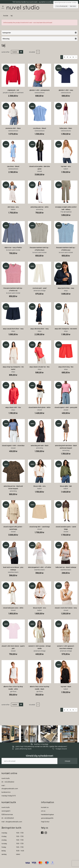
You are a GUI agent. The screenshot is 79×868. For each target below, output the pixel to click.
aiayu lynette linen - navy (66, 288)
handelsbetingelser (47, 815)
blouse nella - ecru (40, 486)
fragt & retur (45, 822)
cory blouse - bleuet (40, 128)
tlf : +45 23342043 (8, 782)
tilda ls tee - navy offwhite (13, 248)
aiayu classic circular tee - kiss (39, 367)
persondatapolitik (47, 818)
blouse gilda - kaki (66, 486)
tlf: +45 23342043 (8, 818)
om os (43, 811)
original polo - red (13, 90)
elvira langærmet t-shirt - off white (40, 567)
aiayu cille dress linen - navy (39, 329)
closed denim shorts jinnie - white (39, 408)
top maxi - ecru (66, 167)
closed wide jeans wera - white (13, 608)
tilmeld (67, 761)
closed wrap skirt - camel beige (40, 527)
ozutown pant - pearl (40, 288)
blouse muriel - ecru (40, 608)
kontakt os (45, 807)
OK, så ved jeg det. (62, 6)
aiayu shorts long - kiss (66, 367)
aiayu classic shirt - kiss (13, 408)
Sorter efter (6, 52)
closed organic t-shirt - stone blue (13, 446)
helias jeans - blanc (66, 128)
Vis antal (32, 52)
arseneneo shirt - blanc (13, 128)
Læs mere (73, 6)
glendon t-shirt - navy (66, 90)
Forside (6, 16)
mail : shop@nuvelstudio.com (12, 822)
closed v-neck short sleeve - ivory (66, 608)
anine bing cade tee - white (39, 207)
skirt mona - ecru (13, 207)
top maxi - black (66, 687)
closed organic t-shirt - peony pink (66, 408)
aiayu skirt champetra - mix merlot (66, 329)
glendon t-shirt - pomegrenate (40, 90)
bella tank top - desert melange (66, 567)
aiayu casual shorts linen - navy (13, 329)
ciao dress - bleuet (13, 167)
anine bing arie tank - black (40, 446)
